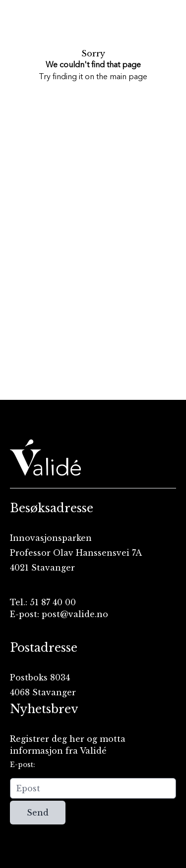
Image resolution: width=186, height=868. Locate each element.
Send (38, 813)
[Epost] (93, 788)
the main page (122, 77)
